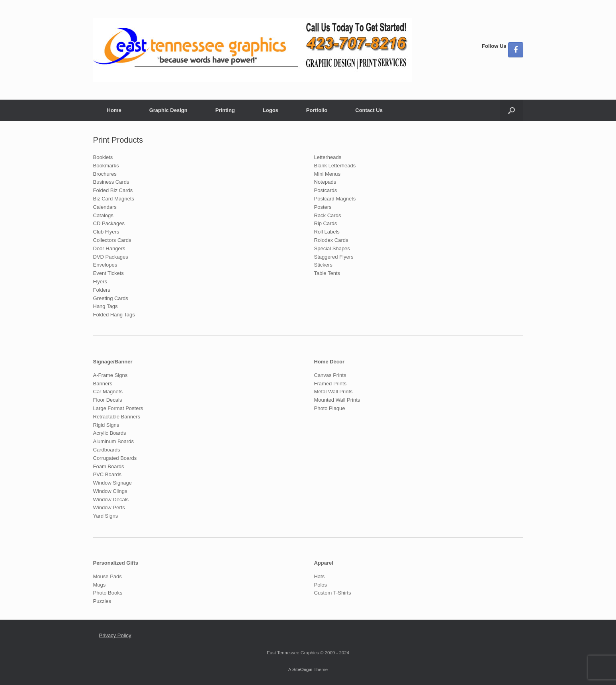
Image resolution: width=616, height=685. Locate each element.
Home (114, 110)
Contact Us (369, 110)
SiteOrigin (302, 669)
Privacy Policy (115, 635)
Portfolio (317, 110)
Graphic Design (168, 110)
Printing (225, 110)
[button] (511, 110)
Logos (271, 110)
